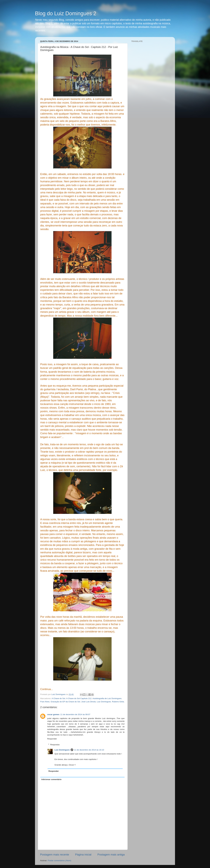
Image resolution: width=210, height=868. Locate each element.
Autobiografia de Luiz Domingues (107, 698)
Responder (52, 739)
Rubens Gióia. (118, 702)
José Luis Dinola (88, 702)
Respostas (55, 745)
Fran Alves (45, 702)
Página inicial (83, 855)
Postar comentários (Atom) (60, 861)
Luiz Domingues (104, 702)
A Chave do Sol (58, 698)
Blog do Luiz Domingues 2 (66, 13)
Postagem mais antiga (111, 855)
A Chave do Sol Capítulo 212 (79, 698)
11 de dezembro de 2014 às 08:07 (75, 714)
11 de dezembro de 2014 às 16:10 (89, 750)
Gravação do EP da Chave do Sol (65, 702)
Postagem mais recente (55, 855)
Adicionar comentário (51, 779)
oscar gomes (53, 714)
